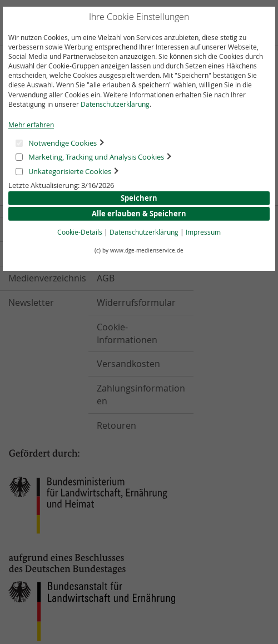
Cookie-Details (80, 232)
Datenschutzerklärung (115, 104)
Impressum (203, 232)
